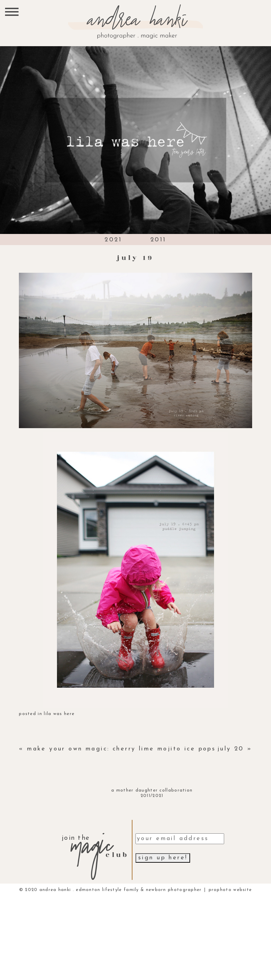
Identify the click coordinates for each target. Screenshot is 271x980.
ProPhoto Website (230, 890)
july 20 (231, 749)
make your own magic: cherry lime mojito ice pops (121, 749)
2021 (113, 240)
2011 (158, 240)
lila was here (59, 714)
